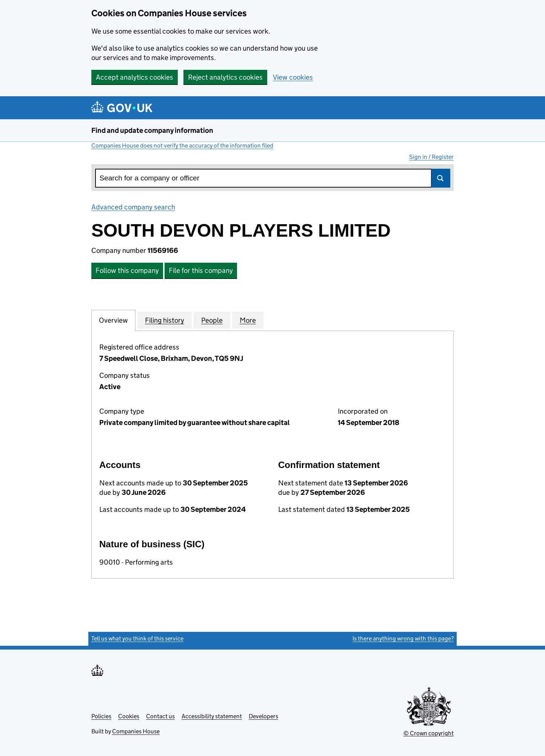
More (248, 320)
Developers (263, 716)
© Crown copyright (429, 733)
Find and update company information (152, 130)
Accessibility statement (212, 716)
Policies (101, 716)
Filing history (165, 320)
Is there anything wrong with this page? (403, 638)
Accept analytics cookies (135, 77)
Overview (113, 320)
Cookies (129, 716)
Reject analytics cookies (225, 77)
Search (441, 178)
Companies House (136, 731)
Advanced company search (133, 207)
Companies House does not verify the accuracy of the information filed (182, 146)
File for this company (201, 270)
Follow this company (127, 270)
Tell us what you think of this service (137, 638)
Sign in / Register (431, 157)
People (212, 320)
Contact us (160, 716)
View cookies (293, 77)
